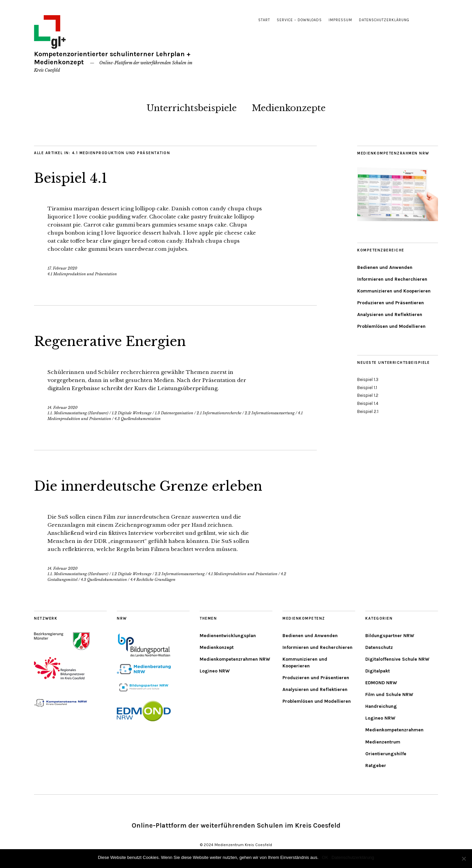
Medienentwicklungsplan (228, 636)
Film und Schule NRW (389, 695)
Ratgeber (376, 766)
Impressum (340, 20)
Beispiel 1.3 (368, 379)
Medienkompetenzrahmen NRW (235, 659)
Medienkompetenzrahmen (394, 730)
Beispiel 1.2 (368, 395)
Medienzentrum (383, 742)
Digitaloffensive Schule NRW (397, 659)
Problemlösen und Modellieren (391, 326)
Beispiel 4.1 (74, 178)
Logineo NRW (215, 671)
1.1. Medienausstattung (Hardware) (78, 413)
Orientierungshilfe (386, 754)
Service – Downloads (299, 20)
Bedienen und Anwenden (385, 267)
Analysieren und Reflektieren (390, 315)
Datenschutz (379, 647)
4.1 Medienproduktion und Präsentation (82, 274)
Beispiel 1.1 (367, 388)
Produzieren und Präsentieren (391, 303)
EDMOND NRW (381, 683)
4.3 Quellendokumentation (138, 419)
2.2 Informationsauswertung (270, 413)
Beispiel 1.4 (368, 403)
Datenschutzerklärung (384, 20)
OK (325, 857)
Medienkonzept (217, 647)
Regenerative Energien (116, 341)
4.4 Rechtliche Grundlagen (153, 580)
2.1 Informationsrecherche (219, 413)
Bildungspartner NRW (390, 636)
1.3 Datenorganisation (174, 413)
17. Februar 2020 (62, 268)
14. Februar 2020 (62, 408)
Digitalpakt (378, 671)
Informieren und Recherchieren (392, 279)
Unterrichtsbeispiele (192, 108)
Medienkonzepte (289, 108)
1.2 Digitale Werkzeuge (132, 413)
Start (264, 20)
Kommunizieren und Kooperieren (394, 291)
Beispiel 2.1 (368, 411)
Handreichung (381, 706)
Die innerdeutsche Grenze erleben (159, 486)
